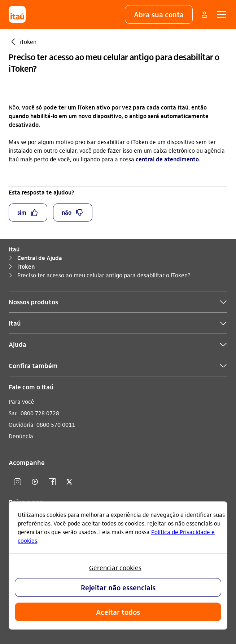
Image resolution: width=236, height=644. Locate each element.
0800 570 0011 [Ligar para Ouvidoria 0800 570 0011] (56, 424)
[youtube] (35, 482)
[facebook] (52, 482)
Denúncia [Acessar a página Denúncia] (21, 436)
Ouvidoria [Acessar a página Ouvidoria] (21, 424)
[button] (159, 14)
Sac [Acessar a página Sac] (13, 413)
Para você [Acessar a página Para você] (21, 401)
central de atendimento (167, 159)
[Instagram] (17, 482)
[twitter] (69, 482)
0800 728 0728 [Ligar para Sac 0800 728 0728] (40, 413)
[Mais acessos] (204, 14)
